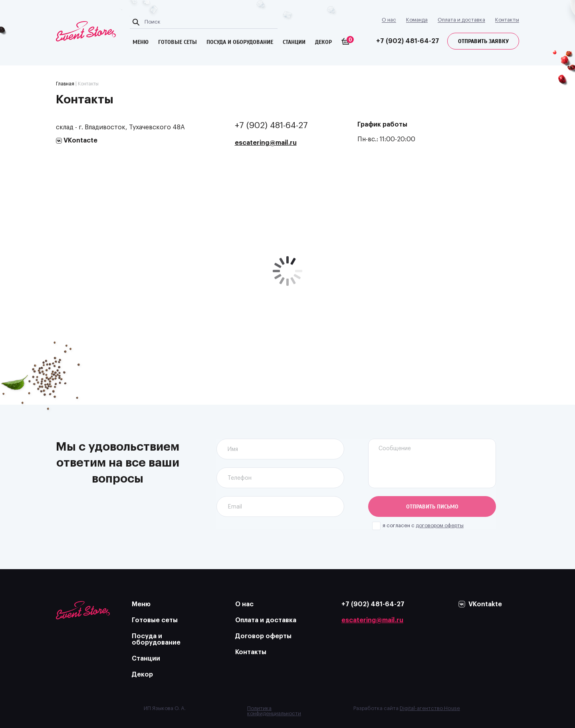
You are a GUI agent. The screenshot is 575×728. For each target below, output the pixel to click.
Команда (417, 20)
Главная (65, 84)
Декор (323, 42)
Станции (294, 42)
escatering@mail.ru (266, 143)
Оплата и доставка (461, 20)
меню (141, 42)
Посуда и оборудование (156, 639)
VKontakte (485, 604)
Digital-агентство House (430, 708)
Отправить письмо (432, 507)
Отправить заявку (483, 41)
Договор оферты (263, 636)
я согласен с (423, 525)
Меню (141, 604)
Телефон (240, 478)
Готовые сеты (155, 620)
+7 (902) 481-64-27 (408, 41)
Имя (233, 449)
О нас (389, 20)
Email (235, 507)
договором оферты (440, 525)
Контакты (507, 20)
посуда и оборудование (240, 42)
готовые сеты (177, 42)
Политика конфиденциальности (274, 711)
